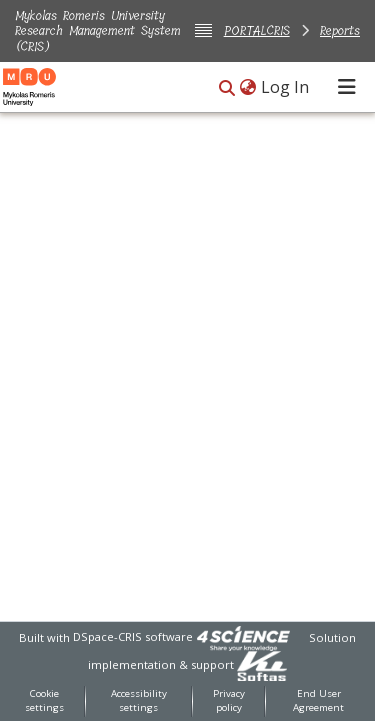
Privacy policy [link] (229, 701)
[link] (243, 636)
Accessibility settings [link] (139, 701)
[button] (227, 88)
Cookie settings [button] (44, 701)
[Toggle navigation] (347, 87)
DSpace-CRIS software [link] (133, 636)
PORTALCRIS (257, 30)
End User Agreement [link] (318, 701)
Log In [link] (286, 87)
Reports (340, 30)
